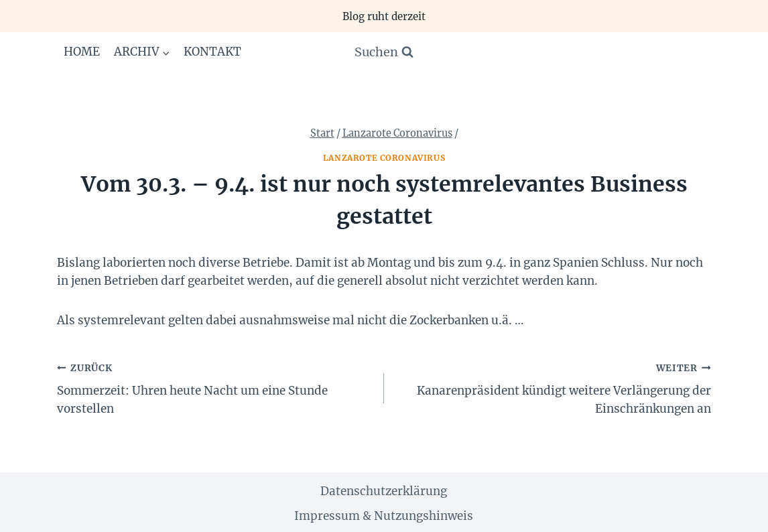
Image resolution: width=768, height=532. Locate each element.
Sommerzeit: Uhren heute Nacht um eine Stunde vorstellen (215, 388)
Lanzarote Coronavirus (384, 158)
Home (82, 52)
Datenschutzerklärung (384, 491)
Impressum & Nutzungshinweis (384, 516)
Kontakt (212, 52)
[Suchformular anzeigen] (384, 53)
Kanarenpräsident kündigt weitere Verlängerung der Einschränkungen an (553, 388)
